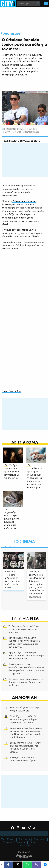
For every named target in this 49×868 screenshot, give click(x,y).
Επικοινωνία (40, 839)
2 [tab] (9, 546)
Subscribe (25, 845)
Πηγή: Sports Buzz (11, 391)
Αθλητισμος (12, 34)
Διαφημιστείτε (37, 842)
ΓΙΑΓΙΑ (18, 132)
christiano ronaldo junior (20, 129)
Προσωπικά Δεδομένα (15, 842)
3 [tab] (14, 546)
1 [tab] (5, 546)
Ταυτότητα (24, 839)
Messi (8, 132)
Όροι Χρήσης (8, 839)
